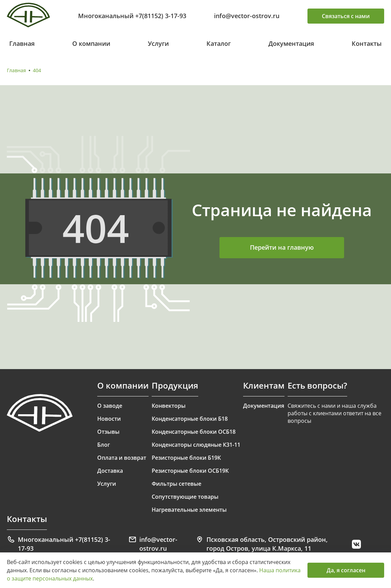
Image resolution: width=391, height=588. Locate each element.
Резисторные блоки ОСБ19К (190, 471)
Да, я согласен (346, 570)
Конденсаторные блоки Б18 (190, 419)
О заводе (110, 406)
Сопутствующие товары (185, 497)
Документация (291, 43)
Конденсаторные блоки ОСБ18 (194, 432)
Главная (22, 43)
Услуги (158, 43)
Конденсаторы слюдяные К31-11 (196, 445)
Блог (104, 445)
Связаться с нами (346, 16)
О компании (91, 43)
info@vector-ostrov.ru (247, 16)
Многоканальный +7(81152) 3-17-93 (132, 16)
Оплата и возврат (122, 458)
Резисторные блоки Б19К (186, 458)
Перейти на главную (282, 247)
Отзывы (108, 432)
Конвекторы (169, 406)
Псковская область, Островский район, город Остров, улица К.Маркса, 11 (262, 544)
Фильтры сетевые (176, 484)
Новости (109, 419)
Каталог (219, 43)
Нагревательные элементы (189, 510)
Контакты (367, 43)
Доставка (110, 471)
